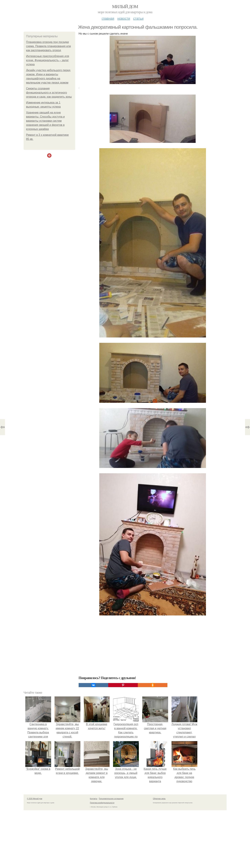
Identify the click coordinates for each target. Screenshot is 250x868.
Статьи (138, 18)
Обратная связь (159, 799)
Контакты (94, 799)
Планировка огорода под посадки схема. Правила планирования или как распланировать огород (49, 46)
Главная (108, 18)
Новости (124, 18)
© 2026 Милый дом (35, 799)
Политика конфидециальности (102, 803)
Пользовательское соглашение (111, 799)
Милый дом (125, 7)
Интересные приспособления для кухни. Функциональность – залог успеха (48, 60)
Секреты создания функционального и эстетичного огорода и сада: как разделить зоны (49, 93)
